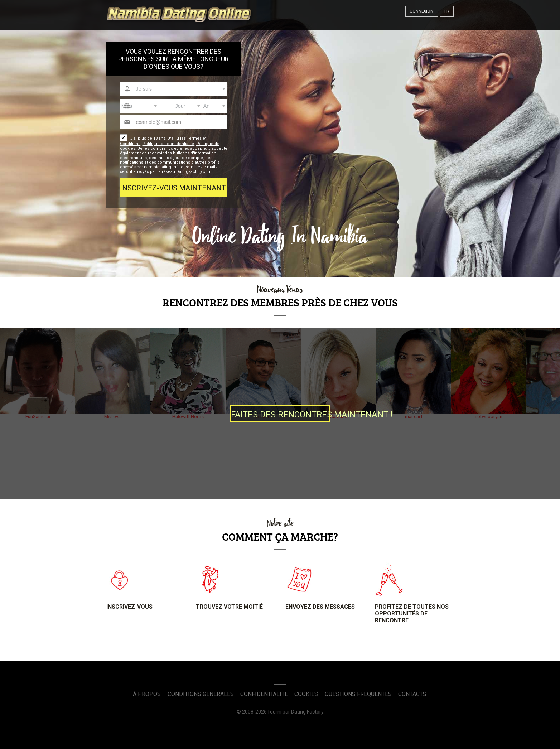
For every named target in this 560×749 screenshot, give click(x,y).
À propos (147, 694)
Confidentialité (264, 694)
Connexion (421, 11)
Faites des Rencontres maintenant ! (281, 415)
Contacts (412, 694)
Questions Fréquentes (358, 694)
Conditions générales (201, 694)
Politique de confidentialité (168, 144)
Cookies (306, 694)
